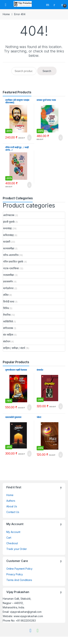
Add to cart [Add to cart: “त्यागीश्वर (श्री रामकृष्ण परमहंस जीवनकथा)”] (28, 138)
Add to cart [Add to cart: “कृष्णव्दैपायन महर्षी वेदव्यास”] (28, 407)
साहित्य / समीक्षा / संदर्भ (14, 348)
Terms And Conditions (19, 580)
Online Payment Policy (19, 569)
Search (48, 5)
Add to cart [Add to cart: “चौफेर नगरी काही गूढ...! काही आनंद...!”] (28, 185)
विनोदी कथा (9, 302)
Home (6, 14)
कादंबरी (7, 242)
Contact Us (13, 512)
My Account (13, 532)
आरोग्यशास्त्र (9, 215)
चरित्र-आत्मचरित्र (11, 255)
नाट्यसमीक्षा (9, 275)
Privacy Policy (15, 574)
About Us (12, 506)
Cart (9, 538)
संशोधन (7, 341)
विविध (6, 308)
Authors (11, 501)
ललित (6, 295)
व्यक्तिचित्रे (8, 321)
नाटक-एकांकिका (11, 268)
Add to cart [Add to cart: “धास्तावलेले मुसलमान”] (28, 454)
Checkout (12, 543)
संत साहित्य (8, 335)
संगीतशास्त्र (8, 328)
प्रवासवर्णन (8, 281)
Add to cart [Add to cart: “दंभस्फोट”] (59, 406)
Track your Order (17, 549)
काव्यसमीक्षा (9, 248)
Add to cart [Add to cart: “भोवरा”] (59, 455)
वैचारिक (7, 315)
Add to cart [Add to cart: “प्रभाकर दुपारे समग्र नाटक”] (59, 138)
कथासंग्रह (7, 228)
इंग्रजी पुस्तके (9, 222)
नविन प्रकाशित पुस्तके (13, 262)
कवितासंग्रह (8, 235)
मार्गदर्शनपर (8, 288)
